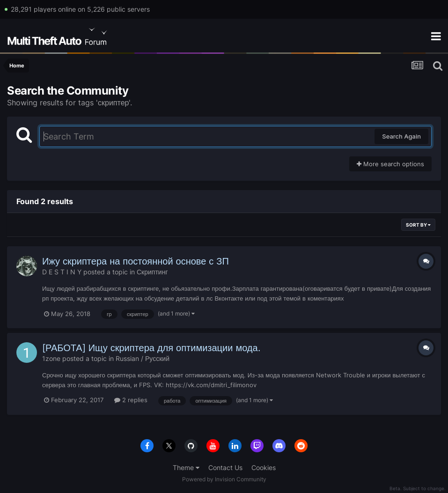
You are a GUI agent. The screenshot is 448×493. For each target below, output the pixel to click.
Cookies (264, 467)
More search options (390, 164)
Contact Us (225, 467)
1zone (51, 358)
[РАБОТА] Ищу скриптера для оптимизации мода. (151, 348)
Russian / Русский (143, 358)
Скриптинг (152, 272)
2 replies (131, 400)
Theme (186, 467)
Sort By (418, 225)
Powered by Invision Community (224, 479)
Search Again (401, 136)
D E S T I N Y (62, 272)
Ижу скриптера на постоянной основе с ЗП (136, 261)
